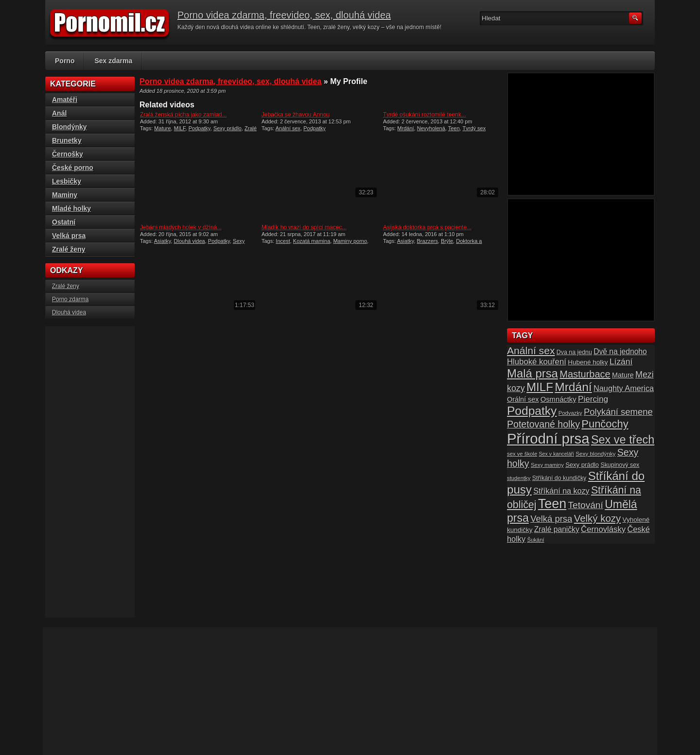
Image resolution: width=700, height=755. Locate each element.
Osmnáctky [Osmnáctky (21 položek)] (559, 399)
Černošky (68, 154)
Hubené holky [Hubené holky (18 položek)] (588, 362)
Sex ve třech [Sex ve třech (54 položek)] (623, 440)
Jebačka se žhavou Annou (296, 115)
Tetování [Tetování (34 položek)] (586, 505)
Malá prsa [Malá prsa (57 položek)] (533, 373)
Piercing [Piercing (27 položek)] (593, 399)
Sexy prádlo (227, 128)
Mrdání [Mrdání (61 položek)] (573, 387)
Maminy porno (350, 241)
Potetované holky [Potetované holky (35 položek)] (543, 424)
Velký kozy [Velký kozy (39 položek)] (597, 518)
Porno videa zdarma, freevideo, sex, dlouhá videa (284, 15)
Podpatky (200, 128)
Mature (162, 128)
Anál (59, 113)
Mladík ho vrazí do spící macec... (304, 227)
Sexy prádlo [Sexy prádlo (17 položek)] (582, 465)
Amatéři (65, 100)
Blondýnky (70, 127)
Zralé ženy (69, 249)
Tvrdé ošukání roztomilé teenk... (425, 115)
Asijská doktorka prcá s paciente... (427, 227)
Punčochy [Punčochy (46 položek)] (605, 424)
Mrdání (405, 128)
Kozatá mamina (312, 241)
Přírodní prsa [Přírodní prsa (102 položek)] (548, 438)
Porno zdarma (70, 299)
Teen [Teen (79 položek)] (552, 504)
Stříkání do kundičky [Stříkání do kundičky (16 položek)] (560, 478)
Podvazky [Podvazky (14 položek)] (570, 413)
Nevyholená (431, 128)
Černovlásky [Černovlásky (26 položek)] (603, 529)
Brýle (447, 241)
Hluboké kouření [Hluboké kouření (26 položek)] (537, 362)
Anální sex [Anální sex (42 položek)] (531, 351)
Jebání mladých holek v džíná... (181, 227)
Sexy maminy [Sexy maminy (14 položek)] (547, 465)
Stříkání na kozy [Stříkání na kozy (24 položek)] (561, 491)
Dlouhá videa (190, 241)
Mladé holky (71, 208)
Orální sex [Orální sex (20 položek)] (523, 399)
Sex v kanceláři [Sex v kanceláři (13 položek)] (557, 454)
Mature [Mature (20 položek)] (623, 375)
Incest (283, 241)
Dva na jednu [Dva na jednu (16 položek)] (574, 352)
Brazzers (428, 241)
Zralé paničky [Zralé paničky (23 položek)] (557, 529)
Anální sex (288, 128)
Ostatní (64, 222)
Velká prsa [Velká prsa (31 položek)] (551, 519)
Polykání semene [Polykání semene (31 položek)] (618, 412)
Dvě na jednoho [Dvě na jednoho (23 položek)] (620, 352)
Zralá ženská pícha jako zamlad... (184, 115)
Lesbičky (67, 181)
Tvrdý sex (474, 128)
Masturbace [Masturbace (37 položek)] (585, 374)
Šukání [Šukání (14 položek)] (535, 540)
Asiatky (163, 241)
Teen (454, 128)
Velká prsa (69, 236)
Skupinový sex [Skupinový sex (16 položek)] (620, 465)
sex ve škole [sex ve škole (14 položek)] (522, 454)
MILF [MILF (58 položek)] (540, 387)
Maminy (65, 195)
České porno (73, 168)
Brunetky (67, 140)
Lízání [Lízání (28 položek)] (621, 361)
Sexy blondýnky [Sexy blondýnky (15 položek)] (595, 454)
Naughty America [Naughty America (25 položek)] (624, 388)
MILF (180, 128)
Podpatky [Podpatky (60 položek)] (532, 411)
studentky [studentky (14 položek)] (519, 478)
